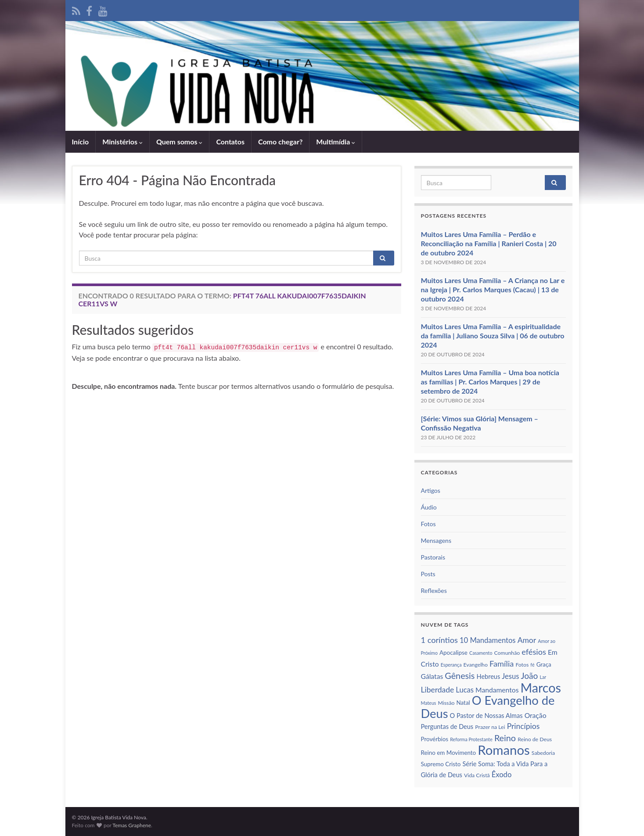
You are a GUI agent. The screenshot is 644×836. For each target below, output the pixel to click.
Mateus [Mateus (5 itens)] (429, 703)
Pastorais (433, 557)
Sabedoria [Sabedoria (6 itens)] (543, 753)
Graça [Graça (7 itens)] (544, 664)
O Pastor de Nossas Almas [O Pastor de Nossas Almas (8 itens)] (486, 716)
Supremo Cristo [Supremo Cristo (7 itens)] (441, 764)
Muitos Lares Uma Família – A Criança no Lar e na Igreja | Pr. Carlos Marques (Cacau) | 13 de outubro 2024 (493, 289)
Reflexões (434, 590)
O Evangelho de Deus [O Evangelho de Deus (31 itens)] (488, 707)
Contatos (230, 142)
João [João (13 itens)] (530, 676)
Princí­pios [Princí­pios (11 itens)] (523, 726)
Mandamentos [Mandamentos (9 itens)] (497, 690)
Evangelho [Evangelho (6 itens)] (476, 665)
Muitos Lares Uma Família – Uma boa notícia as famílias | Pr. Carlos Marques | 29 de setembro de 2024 (490, 382)
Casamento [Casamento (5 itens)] (481, 653)
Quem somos (179, 142)
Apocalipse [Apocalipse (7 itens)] (453, 653)
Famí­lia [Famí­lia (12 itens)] (502, 664)
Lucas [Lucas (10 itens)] (465, 690)
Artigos (431, 490)
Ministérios (122, 142)
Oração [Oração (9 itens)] (536, 715)
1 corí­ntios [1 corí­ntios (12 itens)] (439, 640)
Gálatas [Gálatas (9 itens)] (432, 676)
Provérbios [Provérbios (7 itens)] (435, 739)
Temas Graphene (132, 825)
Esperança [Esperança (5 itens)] (451, 665)
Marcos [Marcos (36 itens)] (541, 688)
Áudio (429, 507)
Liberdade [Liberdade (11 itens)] (438, 690)
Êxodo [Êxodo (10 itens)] (502, 775)
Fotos (428, 524)
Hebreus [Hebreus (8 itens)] (489, 676)
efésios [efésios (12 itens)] (534, 652)
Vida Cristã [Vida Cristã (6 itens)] (477, 775)
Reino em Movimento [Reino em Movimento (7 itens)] (449, 753)
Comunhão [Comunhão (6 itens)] (507, 653)
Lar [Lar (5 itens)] (543, 677)
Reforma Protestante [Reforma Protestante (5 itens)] (471, 739)
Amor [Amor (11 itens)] (527, 640)
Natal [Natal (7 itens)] (463, 703)
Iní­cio (81, 142)
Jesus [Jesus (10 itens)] (510, 676)
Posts (428, 574)
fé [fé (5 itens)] (532, 665)
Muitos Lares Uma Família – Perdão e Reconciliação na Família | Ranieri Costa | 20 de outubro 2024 (489, 243)
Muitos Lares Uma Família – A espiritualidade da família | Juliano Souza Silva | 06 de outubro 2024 (493, 335)
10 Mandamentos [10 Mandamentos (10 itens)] (488, 640)
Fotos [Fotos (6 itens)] (522, 665)
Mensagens (436, 540)
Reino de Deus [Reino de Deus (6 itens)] (535, 739)
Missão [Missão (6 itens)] (446, 703)
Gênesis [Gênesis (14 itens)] (460, 675)
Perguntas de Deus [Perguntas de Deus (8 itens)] (447, 727)
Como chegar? (280, 142)
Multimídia (336, 142)
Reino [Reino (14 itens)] (505, 738)
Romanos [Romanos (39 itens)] (504, 750)
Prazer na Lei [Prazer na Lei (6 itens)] (490, 727)
